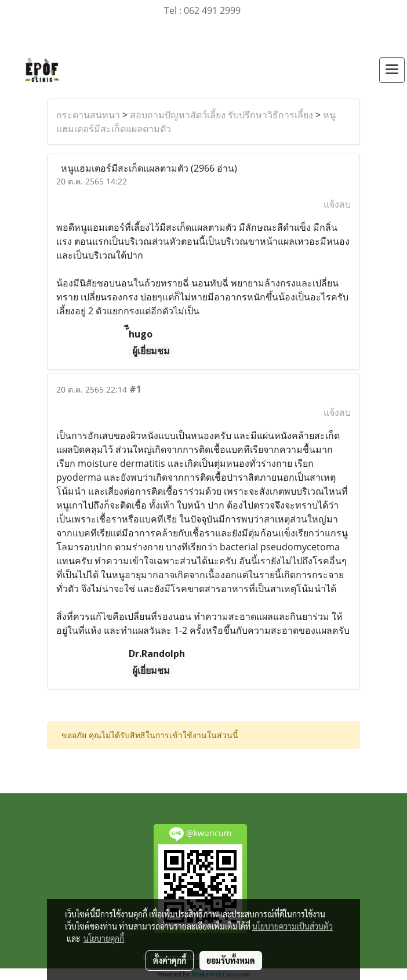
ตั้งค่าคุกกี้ (170, 960)
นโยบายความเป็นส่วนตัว (292, 926)
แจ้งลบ (337, 204)
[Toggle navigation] (392, 70)
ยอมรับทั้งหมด (231, 960)
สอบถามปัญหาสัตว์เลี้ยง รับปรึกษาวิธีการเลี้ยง (221, 115)
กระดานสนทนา (88, 115)
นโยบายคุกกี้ (104, 938)
